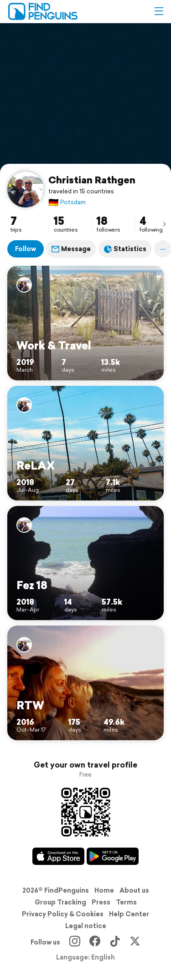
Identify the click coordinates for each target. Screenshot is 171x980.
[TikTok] (115, 942)
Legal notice (86, 926)
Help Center (129, 914)
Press (101, 902)
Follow (26, 249)
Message (71, 249)
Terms (126, 902)
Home (104, 890)
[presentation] (164, 224)
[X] (135, 942)
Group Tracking (60, 902)
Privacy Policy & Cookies (63, 914)
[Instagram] (75, 942)
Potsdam (67, 202)
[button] (159, 11)
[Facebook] (95, 942)
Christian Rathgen (92, 180)
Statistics (125, 249)
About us (134, 890)
